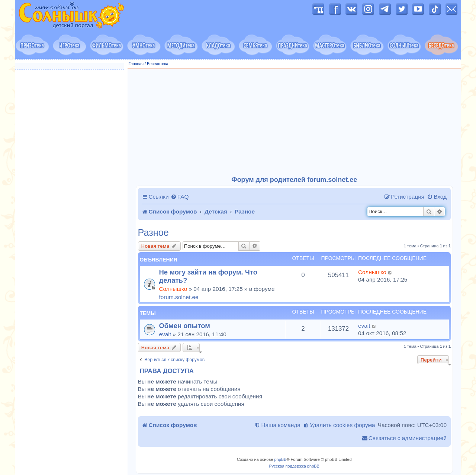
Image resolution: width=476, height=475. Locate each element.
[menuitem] (180, 197)
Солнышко (173, 289)
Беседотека (157, 64)
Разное (153, 233)
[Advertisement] (295, 122)
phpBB (280, 459)
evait (165, 334)
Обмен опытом (185, 326)
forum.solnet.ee (179, 297)
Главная (136, 64)
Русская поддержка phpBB (294, 466)
